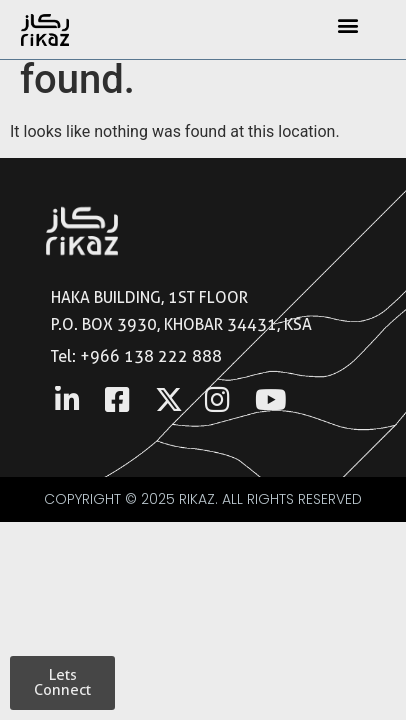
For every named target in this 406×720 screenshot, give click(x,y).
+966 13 (112, 356)
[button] (348, 24)
